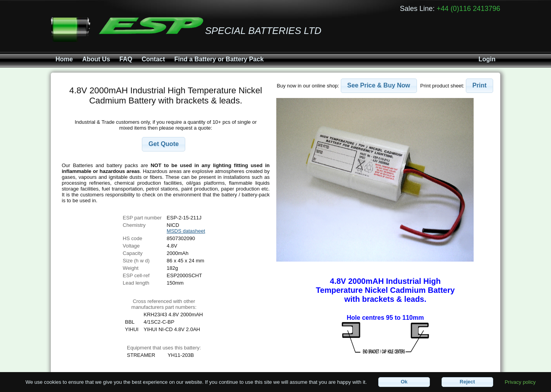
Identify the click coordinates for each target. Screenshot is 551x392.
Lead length (136, 283)
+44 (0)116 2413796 (468, 9)
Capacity (133, 253)
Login (487, 59)
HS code (132, 238)
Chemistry (134, 225)
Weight (131, 268)
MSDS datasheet (186, 231)
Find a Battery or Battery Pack (219, 59)
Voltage (131, 246)
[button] (164, 144)
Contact (153, 59)
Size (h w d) (136, 261)
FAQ (126, 59)
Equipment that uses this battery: (164, 348)
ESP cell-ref (136, 275)
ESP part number (142, 218)
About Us (96, 59)
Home (64, 59)
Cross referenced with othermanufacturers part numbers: (164, 304)
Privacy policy (520, 382)
